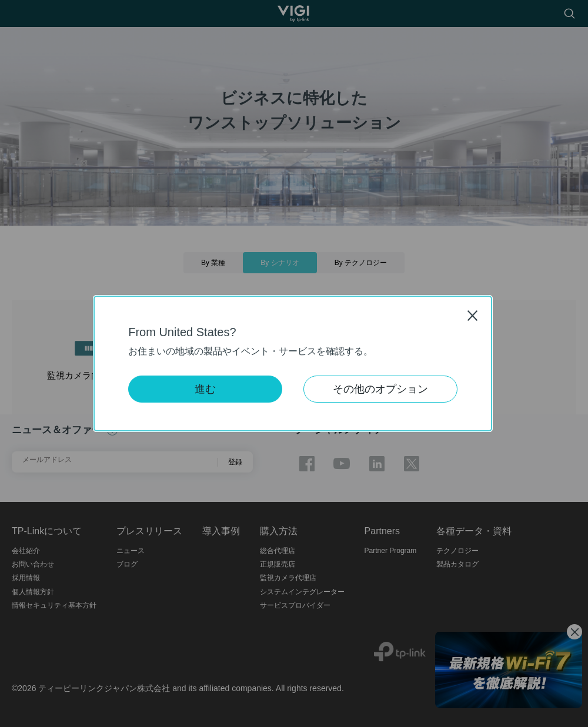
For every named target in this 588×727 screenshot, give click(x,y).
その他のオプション (380, 389)
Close (473, 315)
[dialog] (294, 363)
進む (205, 389)
